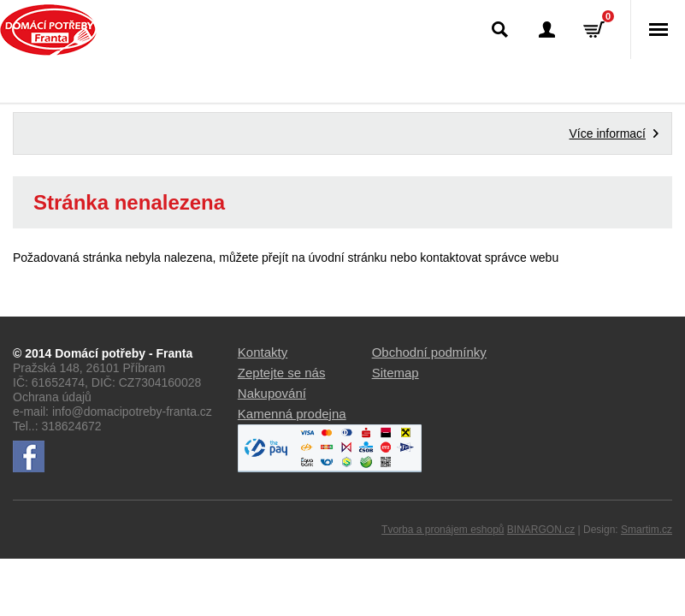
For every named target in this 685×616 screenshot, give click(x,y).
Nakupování (272, 393)
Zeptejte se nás (282, 373)
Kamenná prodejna (292, 414)
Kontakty (263, 352)
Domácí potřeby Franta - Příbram (48, 30)
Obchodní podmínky (429, 352)
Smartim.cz (647, 530)
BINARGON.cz (541, 530)
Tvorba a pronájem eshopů (443, 530)
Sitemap (396, 373)
